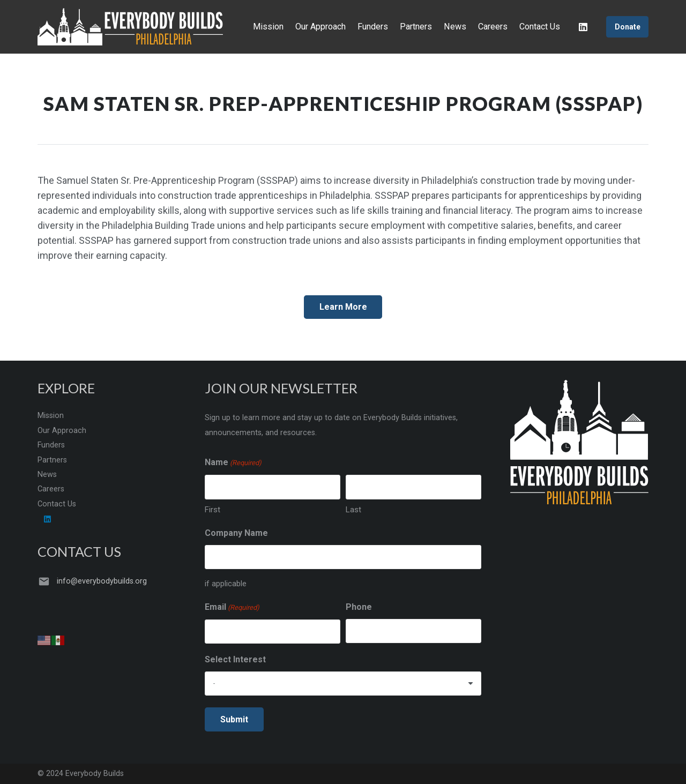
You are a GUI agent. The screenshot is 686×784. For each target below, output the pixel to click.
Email (232, 608)
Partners (52, 460)
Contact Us (57, 504)
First (212, 510)
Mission (51, 416)
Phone (359, 607)
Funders (51, 445)
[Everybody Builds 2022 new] (130, 27)
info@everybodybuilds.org (102, 581)
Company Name (236, 533)
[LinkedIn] (583, 27)
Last (353, 510)
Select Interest (235, 659)
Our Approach (62, 431)
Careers (51, 489)
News (47, 475)
